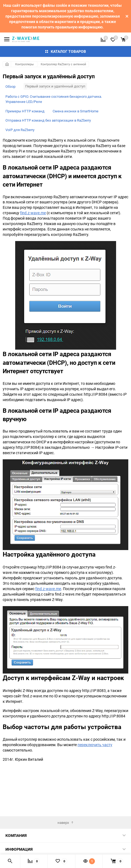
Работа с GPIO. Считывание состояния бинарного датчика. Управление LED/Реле (54, 99)
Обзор (10, 86)
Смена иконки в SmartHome (76, 111)
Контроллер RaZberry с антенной (63, 64)
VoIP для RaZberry (20, 130)
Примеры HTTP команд (25, 111)
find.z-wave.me (33, 213)
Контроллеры (25, 64)
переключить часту (95, 745)
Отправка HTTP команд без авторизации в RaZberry (48, 120)
